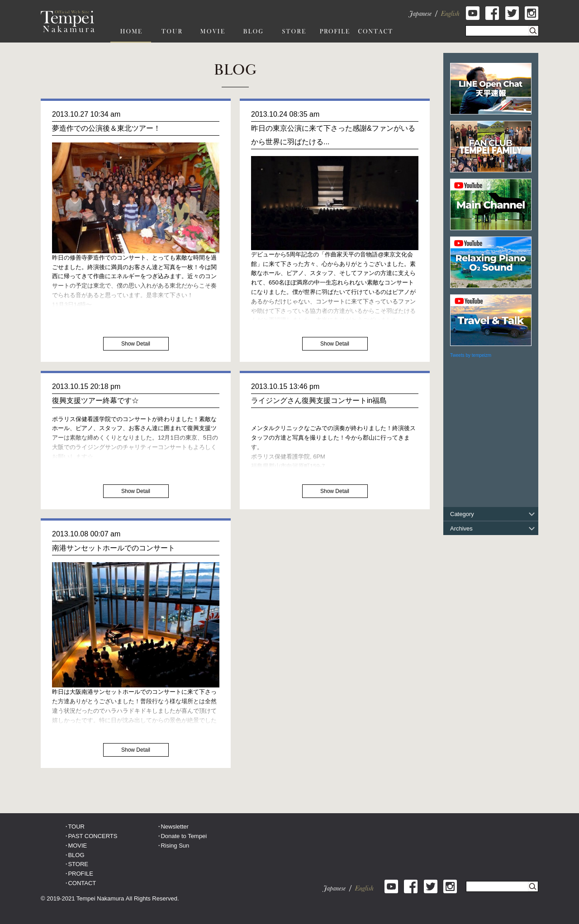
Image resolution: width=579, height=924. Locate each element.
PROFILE (81, 874)
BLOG (76, 855)
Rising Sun (175, 846)
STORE (78, 864)
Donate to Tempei (184, 836)
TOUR (76, 827)
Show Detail (136, 344)
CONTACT (82, 883)
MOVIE (77, 846)
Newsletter (174, 827)
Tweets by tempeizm (471, 355)
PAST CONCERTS (93, 836)
